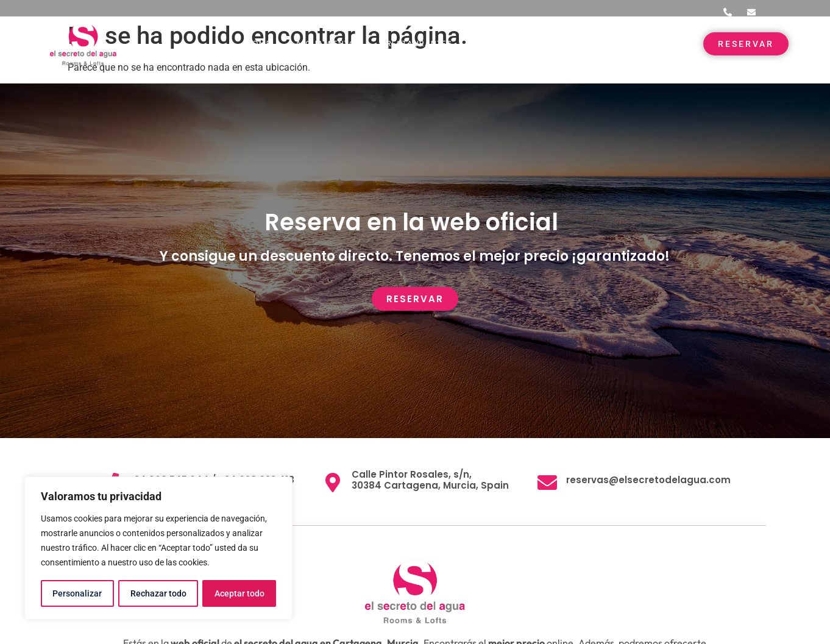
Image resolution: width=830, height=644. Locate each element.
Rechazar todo (158, 593)
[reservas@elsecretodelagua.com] (547, 483)
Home (258, 44)
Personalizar (77, 593)
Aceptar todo (239, 593)
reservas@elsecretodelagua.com (648, 480)
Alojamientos (329, 44)
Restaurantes (419, 44)
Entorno (562, 44)
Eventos (496, 44)
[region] (158, 548)
